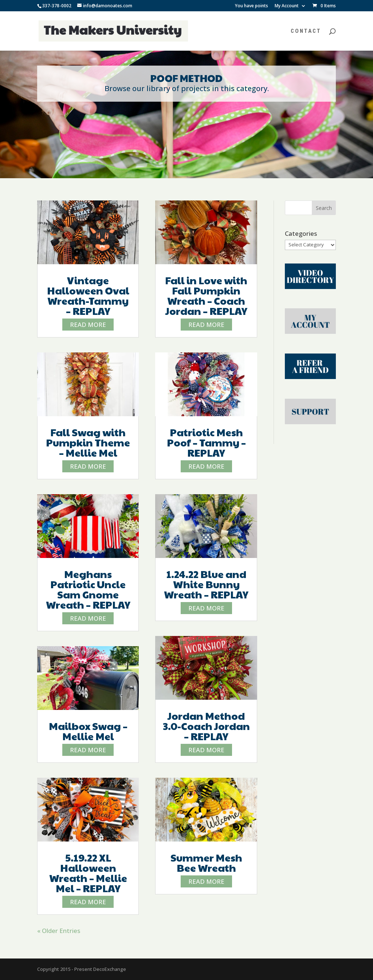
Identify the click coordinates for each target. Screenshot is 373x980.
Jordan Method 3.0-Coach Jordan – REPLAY (206, 726)
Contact (306, 31)
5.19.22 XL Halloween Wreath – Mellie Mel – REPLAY (88, 873)
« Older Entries (59, 931)
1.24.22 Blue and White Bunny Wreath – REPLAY (206, 584)
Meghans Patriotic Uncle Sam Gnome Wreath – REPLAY (88, 589)
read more (88, 325)
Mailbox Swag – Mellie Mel (88, 731)
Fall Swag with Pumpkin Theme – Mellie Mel (88, 442)
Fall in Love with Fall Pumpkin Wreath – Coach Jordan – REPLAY (206, 295)
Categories (301, 233)
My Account (287, 6)
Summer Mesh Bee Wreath (206, 862)
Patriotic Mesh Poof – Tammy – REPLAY (206, 442)
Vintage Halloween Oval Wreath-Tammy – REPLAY (88, 295)
